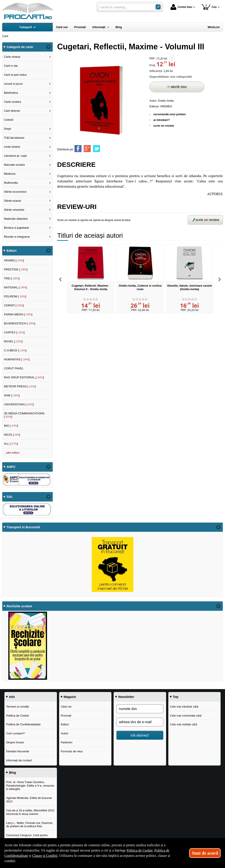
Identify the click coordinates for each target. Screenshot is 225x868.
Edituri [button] (12, 251)
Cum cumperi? (15, 733)
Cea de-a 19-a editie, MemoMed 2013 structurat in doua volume (30, 812)
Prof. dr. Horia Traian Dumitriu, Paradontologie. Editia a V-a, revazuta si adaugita (30, 785)
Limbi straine (12, 147)
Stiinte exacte (13, 201)
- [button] (48, 47)
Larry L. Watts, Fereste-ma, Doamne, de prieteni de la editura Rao (30, 825)
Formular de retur (72, 751)
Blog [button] (13, 773)
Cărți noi (66, 707)
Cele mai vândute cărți (184, 707)
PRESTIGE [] (16, 269)
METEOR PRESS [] (20, 386)
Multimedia (11, 183)
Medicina (10, 174)
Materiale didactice (16, 219)
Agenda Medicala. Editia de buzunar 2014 (29, 800)
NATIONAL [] (15, 287)
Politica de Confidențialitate (23, 724)
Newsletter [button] (126, 697)
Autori (64, 733)
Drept (7, 129)
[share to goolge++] (87, 149)
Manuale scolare (14, 165)
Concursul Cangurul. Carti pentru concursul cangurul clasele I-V (27, 837)
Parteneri (66, 742)
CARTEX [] (14, 332)
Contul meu (181, 7)
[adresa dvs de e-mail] (140, 722)
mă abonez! (140, 735)
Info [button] (12, 697)
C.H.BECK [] (15, 350)
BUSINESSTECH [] (20, 323)
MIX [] (11, 426)
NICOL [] (12, 435)
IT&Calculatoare (14, 138)
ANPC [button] (11, 467)
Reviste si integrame (17, 237)
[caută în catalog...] (125, 7)
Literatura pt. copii (15, 156)
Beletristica (11, 93)
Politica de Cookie (18, 716)
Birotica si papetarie (16, 228)
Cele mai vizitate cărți (183, 724)
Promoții (66, 716)
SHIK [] (12, 395)
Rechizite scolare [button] (19, 606)
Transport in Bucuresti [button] (23, 527)
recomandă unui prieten (170, 114)
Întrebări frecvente (18, 751)
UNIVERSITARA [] (19, 404)
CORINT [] (14, 305)
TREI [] (12, 278)
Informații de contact (19, 760)
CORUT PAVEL (14, 368)
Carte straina (12, 57)
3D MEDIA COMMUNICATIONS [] (24, 415)
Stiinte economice (15, 192)
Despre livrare (15, 742)
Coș (209, 7)
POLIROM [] (15, 296)
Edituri (65, 724)
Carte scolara (12, 102)
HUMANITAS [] (17, 359)
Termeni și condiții (17, 707)
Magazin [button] (70, 697)
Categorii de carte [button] (20, 47)
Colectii (9, 120)
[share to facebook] (78, 149)
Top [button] (176, 697)
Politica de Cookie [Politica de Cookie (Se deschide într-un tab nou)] (140, 850)
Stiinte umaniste (14, 210)
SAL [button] (10, 497)
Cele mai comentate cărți (186, 716)
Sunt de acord (205, 853)
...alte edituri (12, 453)
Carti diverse (12, 111)
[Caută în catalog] (158, 7)
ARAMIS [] (14, 260)
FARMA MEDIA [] (18, 314)
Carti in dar (11, 66)
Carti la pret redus (15, 75)
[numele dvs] (140, 709)
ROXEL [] (13, 341)
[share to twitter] (96, 149)
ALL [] (11, 444)
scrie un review (164, 126)
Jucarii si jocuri (13, 84)
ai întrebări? (161, 120)
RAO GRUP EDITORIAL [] (24, 377)
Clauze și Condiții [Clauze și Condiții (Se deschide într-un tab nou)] (45, 856)
